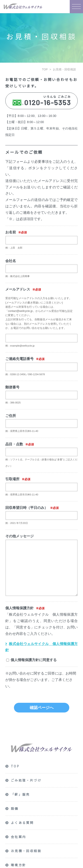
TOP (45, 69)
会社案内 (18, 837)
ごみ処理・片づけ (26, 780)
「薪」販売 (20, 795)
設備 (15, 809)
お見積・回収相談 (64, 69)
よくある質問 (22, 823)
